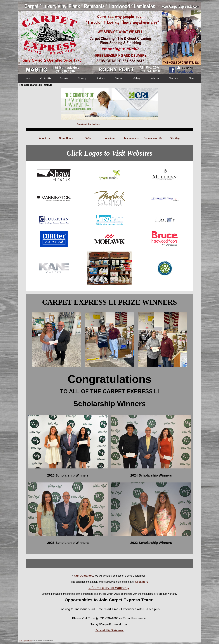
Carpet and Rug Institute (88, 124)
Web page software (26, 641)
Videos (119, 78)
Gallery (137, 78)
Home (27, 78)
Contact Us (46, 78)
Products (64, 78)
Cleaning (82, 78)
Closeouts (173, 78)
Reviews (100, 78)
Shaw (192, 78)
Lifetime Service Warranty (109, 588)
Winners (155, 78)
